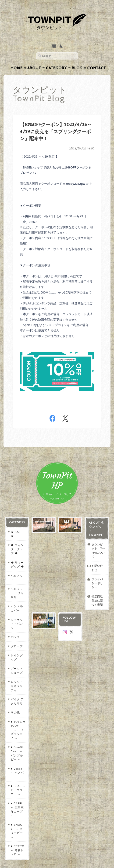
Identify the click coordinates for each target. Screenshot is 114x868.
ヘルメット (18, 567)
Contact (97, 59)
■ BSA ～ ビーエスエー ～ (18, 761)
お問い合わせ (99, 555)
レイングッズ (18, 636)
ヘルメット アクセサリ (18, 578)
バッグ (15, 616)
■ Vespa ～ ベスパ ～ (18, 743)
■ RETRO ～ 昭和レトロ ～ (19, 817)
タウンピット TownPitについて (99, 539)
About (34, 59)
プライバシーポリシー (99, 568)
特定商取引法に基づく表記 (99, 583)
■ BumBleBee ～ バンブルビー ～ (18, 724)
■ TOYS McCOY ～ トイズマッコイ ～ (18, 703)
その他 (15, 687)
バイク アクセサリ (17, 676)
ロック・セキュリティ (18, 663)
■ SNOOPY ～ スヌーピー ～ (18, 799)
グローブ (16, 625)
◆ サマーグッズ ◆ (17, 556)
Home (17, 59)
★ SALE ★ (16, 525)
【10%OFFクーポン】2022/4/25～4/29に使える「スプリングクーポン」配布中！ (56, 123)
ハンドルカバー (18, 591)
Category (56, 59)
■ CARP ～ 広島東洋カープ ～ (18, 780)
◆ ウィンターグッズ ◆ (18, 540)
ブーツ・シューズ (18, 649)
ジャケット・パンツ (18, 605)
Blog (77, 59)
